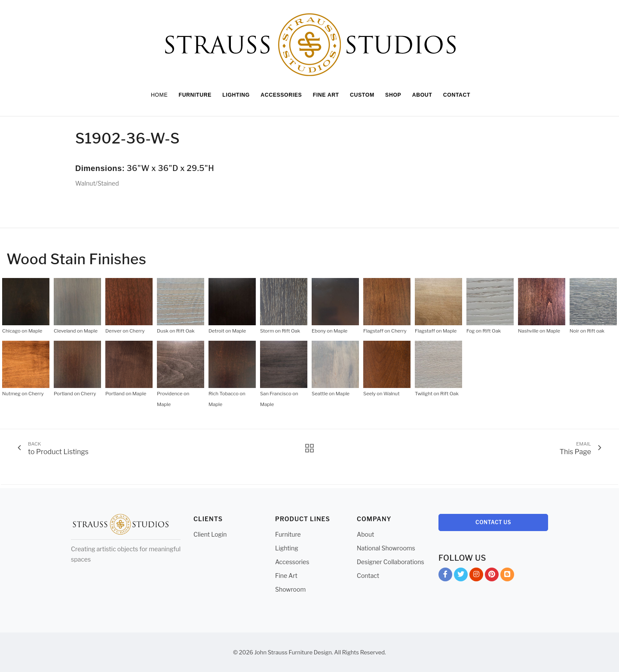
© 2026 (243, 652)
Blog (507, 576)
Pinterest (492, 576)
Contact (368, 576)
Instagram (476, 576)
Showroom (290, 589)
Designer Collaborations (391, 562)
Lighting (287, 548)
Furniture (288, 534)
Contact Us (493, 522)
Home (154, 95)
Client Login (210, 534)
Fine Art (286, 576)
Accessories (292, 562)
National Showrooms (386, 548)
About (365, 534)
